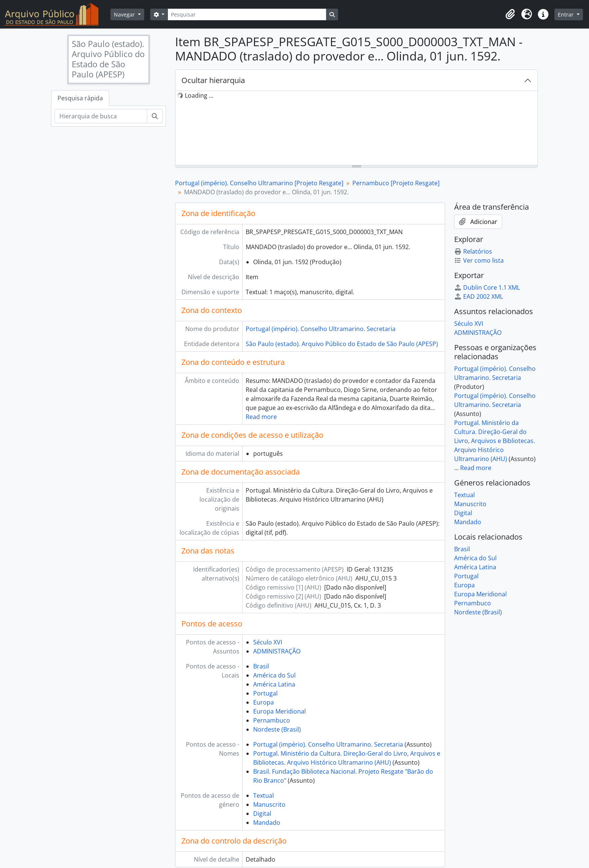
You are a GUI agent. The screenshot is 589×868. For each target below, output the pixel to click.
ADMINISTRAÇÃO (277, 651)
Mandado (267, 823)
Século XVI (268, 642)
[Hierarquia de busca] (101, 116)
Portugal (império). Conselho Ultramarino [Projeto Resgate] (259, 183)
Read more (261, 417)
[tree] (356, 129)
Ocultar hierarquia (213, 80)
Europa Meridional (279, 711)
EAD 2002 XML (479, 296)
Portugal (265, 693)
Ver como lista (479, 260)
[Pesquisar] (247, 14)
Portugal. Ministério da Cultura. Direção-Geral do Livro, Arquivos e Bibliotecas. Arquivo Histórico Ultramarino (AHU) (495, 441)
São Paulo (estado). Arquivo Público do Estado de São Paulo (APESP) (342, 344)
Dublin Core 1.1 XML (487, 287)
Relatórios (473, 251)
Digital (262, 814)
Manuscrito (269, 804)
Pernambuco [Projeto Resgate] (396, 183)
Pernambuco (272, 720)
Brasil (261, 666)
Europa (264, 702)
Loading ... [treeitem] (199, 95)
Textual (264, 795)
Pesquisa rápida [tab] (80, 98)
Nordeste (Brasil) (277, 729)
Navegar (125, 14)
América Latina (274, 684)
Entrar (566, 14)
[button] (510, 14)
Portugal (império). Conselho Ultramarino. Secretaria (321, 329)
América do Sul (274, 675)
